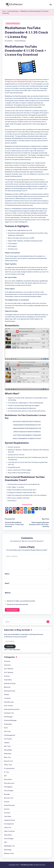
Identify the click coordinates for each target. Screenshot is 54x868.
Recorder (7, 794)
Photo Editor (8, 779)
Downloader (8, 724)
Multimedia (8, 754)
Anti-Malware (9, 669)
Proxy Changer (9, 791)
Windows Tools (9, 853)
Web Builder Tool (9, 846)
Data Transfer (8, 706)
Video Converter (9, 831)
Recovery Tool (9, 798)
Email (7, 583)
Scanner (7, 802)
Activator (7, 661)
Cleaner (7, 695)
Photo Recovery (9, 783)
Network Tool (8, 761)
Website (8, 593)
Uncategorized (9, 824)
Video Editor (8, 835)
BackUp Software (10, 684)
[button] (48, 622)
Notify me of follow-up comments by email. (21, 601)
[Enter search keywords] (27, 622)
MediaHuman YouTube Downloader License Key (21, 79)
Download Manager (13, 23)
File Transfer (8, 739)
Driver (6, 728)
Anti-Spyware (9, 672)
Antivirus (7, 676)
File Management (10, 735)
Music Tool (7, 757)
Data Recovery (9, 702)
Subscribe (10, 646)
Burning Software (10, 691)
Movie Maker (8, 750)
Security (7, 809)
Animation (7, 665)
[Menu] (51, 4)
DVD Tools (7, 732)
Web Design (8, 850)
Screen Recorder (9, 805)
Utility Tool (7, 828)
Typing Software (9, 820)
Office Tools (8, 765)
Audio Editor (8, 680)
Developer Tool (9, 713)
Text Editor (8, 816)
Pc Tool (6, 772)
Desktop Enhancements (12, 709)
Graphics (7, 743)
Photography (8, 787)
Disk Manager (8, 717)
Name (7, 574)
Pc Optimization (9, 768)
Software (7, 813)
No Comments (9, 41)
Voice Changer (9, 839)
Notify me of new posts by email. (18, 604)
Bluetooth (7, 687)
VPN (5, 842)
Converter (7, 698)
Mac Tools (7, 746)
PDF (5, 776)
